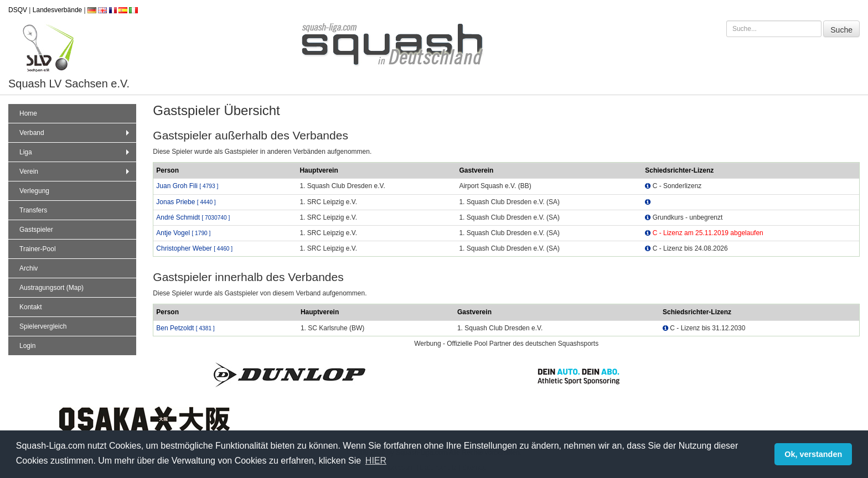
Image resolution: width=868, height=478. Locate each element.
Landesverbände (57, 10)
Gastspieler (36, 230)
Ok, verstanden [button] (813, 454)
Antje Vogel (183, 233)
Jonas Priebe (186, 202)
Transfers (33, 210)
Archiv (29, 268)
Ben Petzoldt (185, 328)
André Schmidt (193, 217)
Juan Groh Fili (187, 186)
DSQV (18, 10)
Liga (76, 152)
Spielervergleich (43, 326)
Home (28, 113)
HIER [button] (376, 461)
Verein (76, 172)
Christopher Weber (194, 248)
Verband (76, 133)
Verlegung (34, 191)
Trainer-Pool (38, 249)
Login (27, 346)
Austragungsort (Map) (51, 288)
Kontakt (31, 307)
